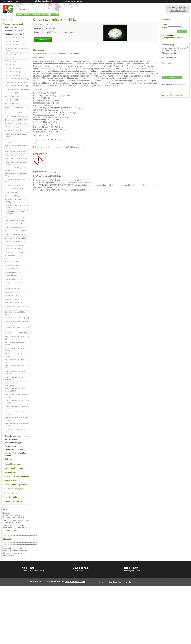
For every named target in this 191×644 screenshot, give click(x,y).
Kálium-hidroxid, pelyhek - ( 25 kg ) (17, 131)
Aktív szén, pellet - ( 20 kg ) (14, 61)
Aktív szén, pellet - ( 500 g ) (14, 54)
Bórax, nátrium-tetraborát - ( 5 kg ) (16, 86)
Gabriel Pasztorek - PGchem (75, 582)
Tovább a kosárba (178, 11)
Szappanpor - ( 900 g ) (13, 289)
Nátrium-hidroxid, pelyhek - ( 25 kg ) (17, 159)
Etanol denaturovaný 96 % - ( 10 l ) (17, 116)
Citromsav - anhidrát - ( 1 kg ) (15, 217)
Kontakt (128, 582)
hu (81, 1)
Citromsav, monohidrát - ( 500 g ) (16, 227)
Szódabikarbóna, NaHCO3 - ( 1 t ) (16, 333)
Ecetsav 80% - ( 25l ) (12, 269)
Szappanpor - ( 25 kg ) (12, 296)
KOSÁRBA (43, 40)
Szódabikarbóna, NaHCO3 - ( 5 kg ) (17, 318)
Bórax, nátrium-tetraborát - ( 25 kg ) (17, 89)
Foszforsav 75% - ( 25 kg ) (14, 252)
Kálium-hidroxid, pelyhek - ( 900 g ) (17, 123)
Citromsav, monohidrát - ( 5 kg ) (16, 235)
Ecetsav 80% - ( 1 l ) (12, 262)
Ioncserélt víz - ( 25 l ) (12, 103)
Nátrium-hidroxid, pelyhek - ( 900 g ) (17, 151)
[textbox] (37, 10)
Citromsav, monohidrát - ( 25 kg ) (16, 238)
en (75, 1)
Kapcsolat (54, 15)
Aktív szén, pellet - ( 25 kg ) (14, 65)
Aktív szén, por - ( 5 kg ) (13, 72)
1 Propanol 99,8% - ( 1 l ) (13, 299)
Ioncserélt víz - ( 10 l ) (12, 100)
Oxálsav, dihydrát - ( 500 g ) (14, 276)
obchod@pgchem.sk (44, 1)
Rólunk (19, 15)
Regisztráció (168, 35)
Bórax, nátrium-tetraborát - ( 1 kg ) (16, 82)
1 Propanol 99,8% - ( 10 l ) (14, 303)
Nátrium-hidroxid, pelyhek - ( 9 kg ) (17, 155)
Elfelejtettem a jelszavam (173, 38)
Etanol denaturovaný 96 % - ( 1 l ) (16, 113)
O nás (101, 582)
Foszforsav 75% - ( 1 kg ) (13, 249)
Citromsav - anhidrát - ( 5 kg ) (15, 220)
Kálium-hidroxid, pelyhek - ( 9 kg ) (16, 127)
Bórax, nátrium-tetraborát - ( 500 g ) (17, 79)
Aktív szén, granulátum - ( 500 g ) (16, 38)
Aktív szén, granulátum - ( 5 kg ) (16, 41)
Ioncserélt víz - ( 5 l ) (12, 96)
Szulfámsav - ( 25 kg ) (12, 196)
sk (69, 1)
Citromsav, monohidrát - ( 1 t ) (15, 242)
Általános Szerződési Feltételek (36, 15)
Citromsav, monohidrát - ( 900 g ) (16, 231)
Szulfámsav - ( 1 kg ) (12, 192)
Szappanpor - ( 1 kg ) (12, 292)
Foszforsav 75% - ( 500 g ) (14, 245)
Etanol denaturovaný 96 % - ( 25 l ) (17, 120)
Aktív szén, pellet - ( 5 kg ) (14, 58)
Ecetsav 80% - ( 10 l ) (12, 265)
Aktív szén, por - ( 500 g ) (13, 68)
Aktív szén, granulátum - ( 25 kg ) (16, 45)
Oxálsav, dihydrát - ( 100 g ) (14, 272)
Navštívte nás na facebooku (172, 95)
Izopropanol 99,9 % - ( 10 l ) (14, 189)
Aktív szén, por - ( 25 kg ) (13, 75)
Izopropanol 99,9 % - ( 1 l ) (14, 185)
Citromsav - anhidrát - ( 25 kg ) (15, 224)
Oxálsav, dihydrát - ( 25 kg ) (14, 279)
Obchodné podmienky (114, 582)
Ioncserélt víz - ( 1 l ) (12, 93)
